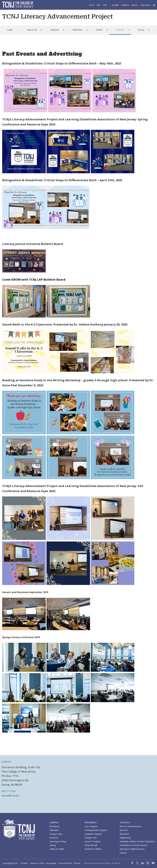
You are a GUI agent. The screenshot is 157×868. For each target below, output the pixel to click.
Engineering (125, 838)
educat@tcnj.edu (10, 796)
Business (124, 830)
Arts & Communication (130, 826)
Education (124, 834)
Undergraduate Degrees (96, 830)
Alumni (115, 5)
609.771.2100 (8, 791)
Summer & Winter (93, 849)
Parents (125, 5)
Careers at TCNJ (37, 863)
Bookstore (55, 826)
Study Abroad (91, 845)
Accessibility (51, 863)
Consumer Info (65, 863)
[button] (154, 5)
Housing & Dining (58, 841)
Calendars (54, 830)
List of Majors (91, 826)
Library (53, 845)
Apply (92, 5)
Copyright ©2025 (10, 863)
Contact (24, 863)
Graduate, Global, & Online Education (137, 841)
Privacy (77, 863)
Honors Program (92, 841)
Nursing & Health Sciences (132, 849)
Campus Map (56, 834)
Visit (99, 5)
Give (105, 5)
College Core (91, 838)
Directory (54, 838)
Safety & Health (57, 849)
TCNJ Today (145, 5)
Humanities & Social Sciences (133, 845)
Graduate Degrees (93, 834)
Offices (135, 5)
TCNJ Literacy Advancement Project (58, 17)
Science (123, 853)
